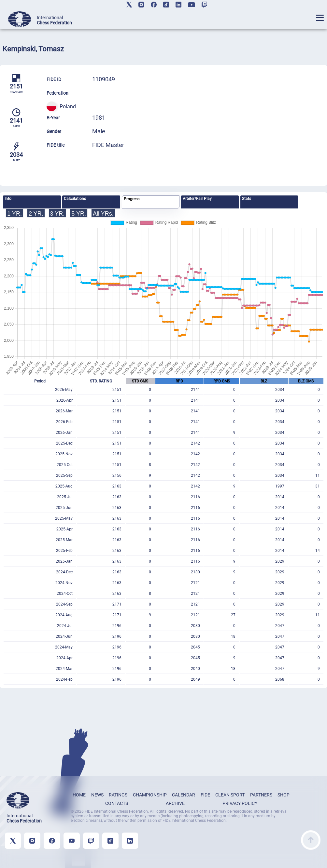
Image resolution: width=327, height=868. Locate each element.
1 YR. (14, 214)
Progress (132, 199)
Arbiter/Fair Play (197, 199)
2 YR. (36, 214)
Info (8, 199)
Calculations (75, 199)
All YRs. (103, 214)
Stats (247, 199)
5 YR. (79, 214)
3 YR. (57, 214)
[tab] (32, 202)
